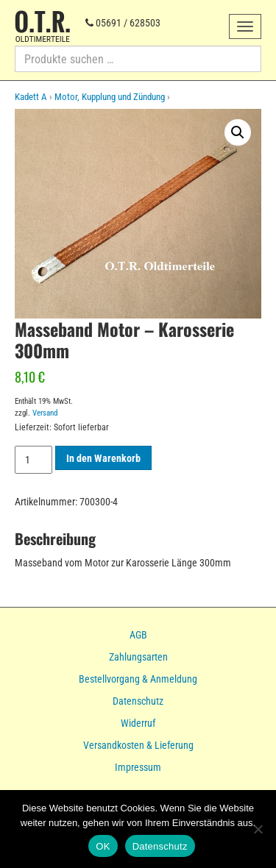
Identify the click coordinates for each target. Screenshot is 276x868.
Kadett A (31, 97)
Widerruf (138, 723)
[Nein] (258, 829)
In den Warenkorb (103, 458)
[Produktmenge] (33, 460)
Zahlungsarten (138, 657)
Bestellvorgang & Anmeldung (138, 679)
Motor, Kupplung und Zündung (110, 97)
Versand (45, 413)
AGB (138, 635)
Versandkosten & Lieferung (138, 745)
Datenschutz (138, 701)
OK (103, 846)
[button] (238, 132)
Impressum (138, 767)
